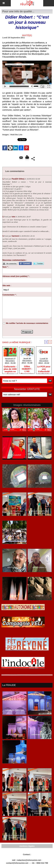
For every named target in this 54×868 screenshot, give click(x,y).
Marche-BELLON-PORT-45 (14, 539)
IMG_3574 (40, 483)
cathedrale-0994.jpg (40, 734)
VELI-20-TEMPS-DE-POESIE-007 (40, 788)
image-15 (40, 596)
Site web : (7, 285)
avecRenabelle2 (40, 455)
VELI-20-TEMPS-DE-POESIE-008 (40, 512)
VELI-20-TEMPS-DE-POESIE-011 (14, 812)
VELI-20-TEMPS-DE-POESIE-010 (14, 788)
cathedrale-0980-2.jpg (14, 710)
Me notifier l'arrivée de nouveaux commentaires (27, 323)
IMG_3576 (14, 483)
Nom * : (6, 267)
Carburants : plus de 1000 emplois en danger (10, 369)
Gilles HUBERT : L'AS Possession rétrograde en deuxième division (27, 369)
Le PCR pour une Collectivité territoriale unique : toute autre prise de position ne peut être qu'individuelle (44, 369)
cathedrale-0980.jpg (14, 734)
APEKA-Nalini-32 (40, 567)
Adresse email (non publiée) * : (16, 276)
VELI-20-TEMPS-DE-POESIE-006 (14, 512)
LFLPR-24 (14, 427)
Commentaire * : (10, 295)
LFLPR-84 (40, 427)
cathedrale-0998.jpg (40, 710)
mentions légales (27, 846)
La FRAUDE (9, 685)
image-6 (14, 596)
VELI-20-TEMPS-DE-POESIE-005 (40, 812)
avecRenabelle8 (14, 455)
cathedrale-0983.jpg (14, 759)
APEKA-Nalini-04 (14, 567)
